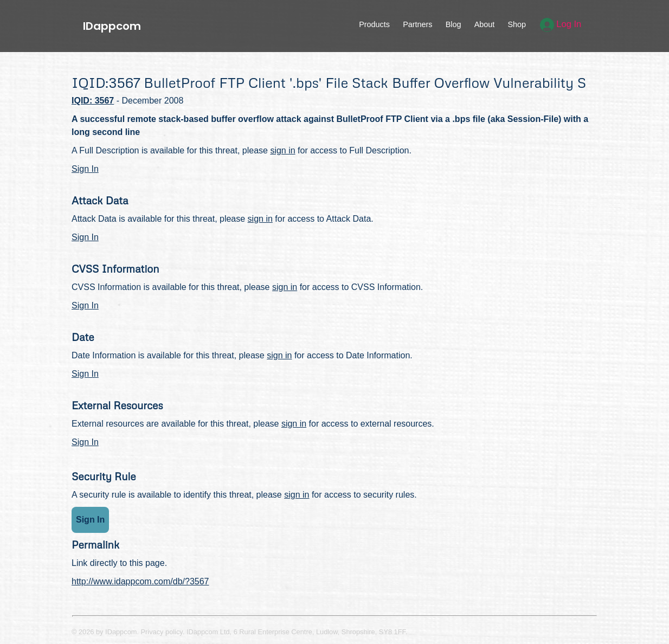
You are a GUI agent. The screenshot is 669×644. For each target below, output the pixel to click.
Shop (517, 24)
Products (374, 24)
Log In (561, 24)
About (485, 24)
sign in (282, 150)
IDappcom (112, 26)
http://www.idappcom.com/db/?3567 (140, 581)
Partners (417, 24)
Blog (453, 24)
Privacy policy (162, 632)
